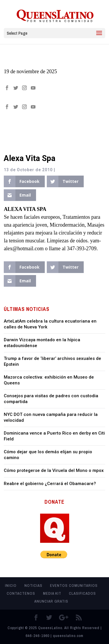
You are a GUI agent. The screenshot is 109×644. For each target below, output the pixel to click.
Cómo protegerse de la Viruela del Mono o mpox (54, 470)
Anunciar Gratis (51, 601)
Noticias (33, 586)
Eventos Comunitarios (74, 586)
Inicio (11, 586)
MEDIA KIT (52, 593)
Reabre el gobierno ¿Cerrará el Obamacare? (50, 484)
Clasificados (82, 593)
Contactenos (21, 593)
